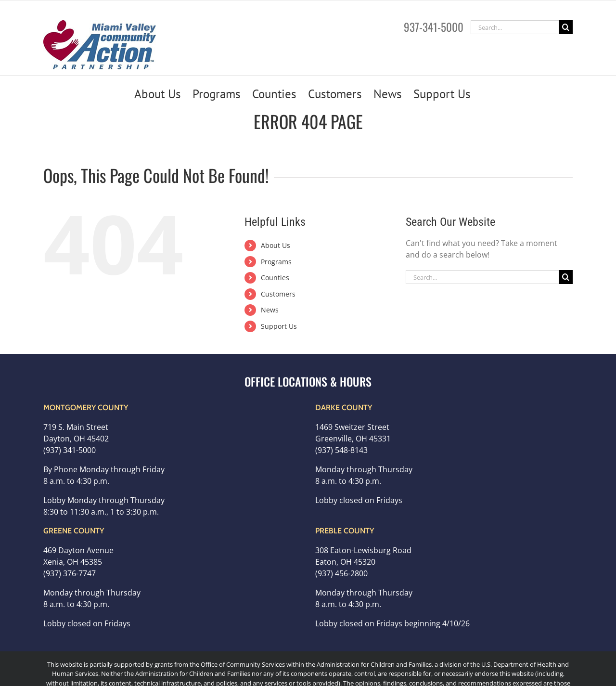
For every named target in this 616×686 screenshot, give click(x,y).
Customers (278, 294)
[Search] (566, 27)
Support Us (279, 326)
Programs (276, 262)
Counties (275, 278)
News (270, 310)
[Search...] (515, 27)
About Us (276, 245)
